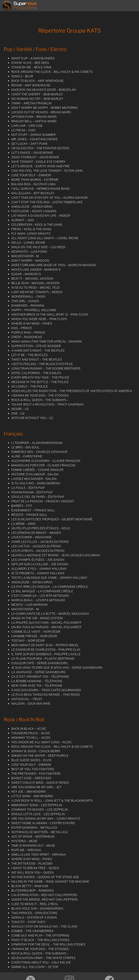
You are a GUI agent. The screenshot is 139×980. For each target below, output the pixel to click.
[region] (69, 15)
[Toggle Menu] (134, 6)
